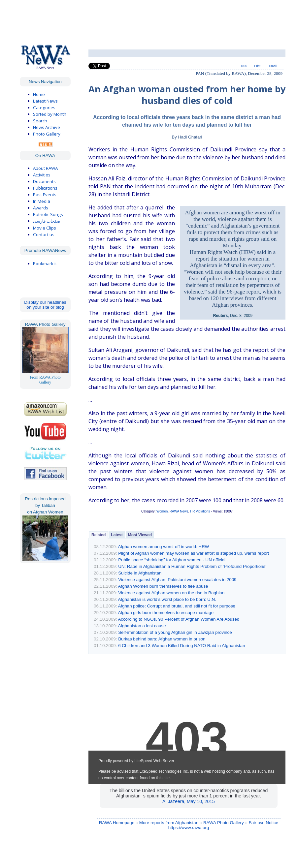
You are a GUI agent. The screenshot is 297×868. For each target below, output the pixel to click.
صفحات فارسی (47, 221)
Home (39, 94)
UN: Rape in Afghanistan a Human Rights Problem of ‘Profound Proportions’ (192, 566)
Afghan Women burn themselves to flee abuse (163, 586)
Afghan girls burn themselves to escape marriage (166, 613)
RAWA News (179, 511)
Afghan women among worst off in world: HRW (163, 547)
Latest (117, 535)
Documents (44, 181)
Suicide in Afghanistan (140, 573)
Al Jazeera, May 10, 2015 (189, 801)
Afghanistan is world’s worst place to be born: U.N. (167, 599)
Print (257, 66)
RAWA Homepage (117, 823)
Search (40, 121)
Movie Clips (45, 228)
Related (99, 535)
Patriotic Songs (48, 214)
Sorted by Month (50, 114)
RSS (244, 66)
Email (273, 66)
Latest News (45, 101)
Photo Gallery (47, 134)
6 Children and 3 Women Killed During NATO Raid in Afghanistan (182, 646)
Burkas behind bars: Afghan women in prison (162, 639)
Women (162, 511)
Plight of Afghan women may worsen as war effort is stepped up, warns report (194, 553)
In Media (42, 201)
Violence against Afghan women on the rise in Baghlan (171, 593)
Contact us (44, 234)
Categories (44, 108)
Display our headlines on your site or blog (45, 305)
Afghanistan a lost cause (142, 626)
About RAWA (45, 168)
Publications (45, 188)
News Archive (47, 127)
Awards (41, 208)
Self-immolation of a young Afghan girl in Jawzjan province (175, 632)
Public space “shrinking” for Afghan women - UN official (172, 560)
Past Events (45, 195)
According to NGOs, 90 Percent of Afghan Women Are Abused (179, 619)
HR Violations (200, 511)
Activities (42, 175)
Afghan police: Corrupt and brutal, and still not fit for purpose (177, 606)
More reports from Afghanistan (169, 823)
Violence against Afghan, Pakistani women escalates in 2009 (177, 580)
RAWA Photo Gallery (224, 823)
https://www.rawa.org (189, 828)
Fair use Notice (263, 823)
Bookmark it (45, 263)
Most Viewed (140, 535)
